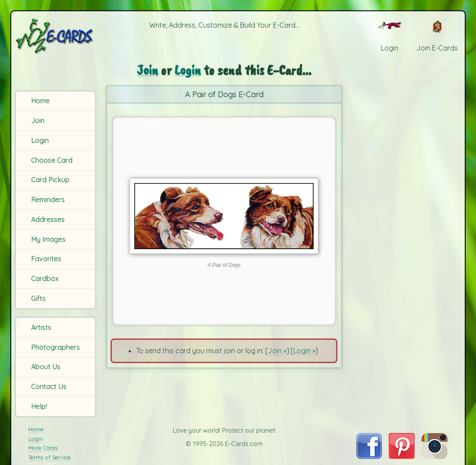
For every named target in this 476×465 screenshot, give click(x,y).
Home (40, 101)
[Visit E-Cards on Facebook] (369, 456)
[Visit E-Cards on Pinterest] (402, 456)
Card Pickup (50, 180)
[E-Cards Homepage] (56, 36)
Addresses (48, 219)
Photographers (56, 347)
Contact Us (49, 386)
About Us (46, 367)
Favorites (46, 259)
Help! (39, 406)
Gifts (38, 298)
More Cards (43, 448)
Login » (304, 351)
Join (38, 120)
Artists (41, 327)
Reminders (48, 199)
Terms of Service (50, 457)
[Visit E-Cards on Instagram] (435, 456)
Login (40, 140)
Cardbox (45, 278)
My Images (48, 239)
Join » (277, 351)
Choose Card (52, 160)
